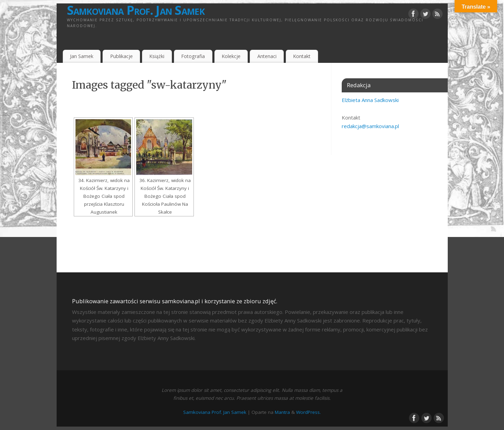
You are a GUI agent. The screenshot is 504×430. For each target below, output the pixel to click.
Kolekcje (231, 56)
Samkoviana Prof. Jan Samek (136, 10)
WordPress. (308, 412)
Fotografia (193, 56)
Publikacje (121, 56)
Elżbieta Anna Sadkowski (370, 100)
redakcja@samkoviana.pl (370, 126)
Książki (157, 56)
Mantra (282, 412)
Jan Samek (82, 56)
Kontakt (302, 56)
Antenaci (267, 56)
